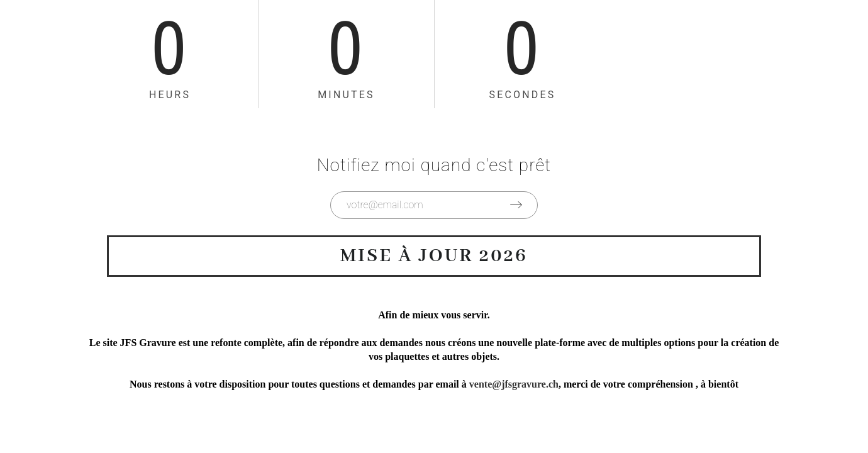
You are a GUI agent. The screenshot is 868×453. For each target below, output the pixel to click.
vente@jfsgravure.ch (514, 384)
